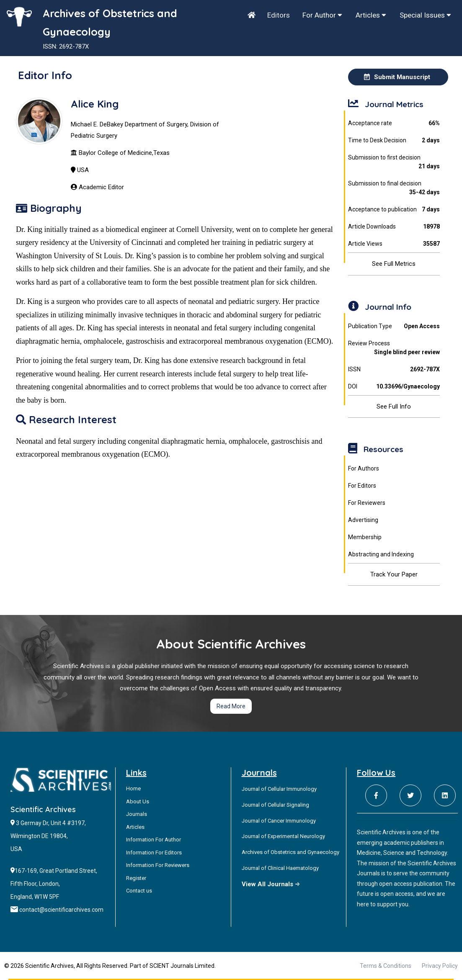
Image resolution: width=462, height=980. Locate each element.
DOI (394, 387)
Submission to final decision (394, 188)
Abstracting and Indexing (381, 554)
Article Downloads (394, 227)
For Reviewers (367, 503)
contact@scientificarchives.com (61, 910)
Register (136, 878)
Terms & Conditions (386, 966)
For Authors (364, 468)
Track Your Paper (394, 574)
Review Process (394, 348)
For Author (322, 15)
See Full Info (394, 406)
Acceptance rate (394, 123)
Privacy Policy (440, 966)
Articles (371, 15)
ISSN (394, 369)
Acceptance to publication (394, 210)
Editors (279, 15)
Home (133, 788)
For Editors (362, 486)
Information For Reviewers (158, 865)
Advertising (363, 520)
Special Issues (425, 15)
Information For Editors (154, 853)
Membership (365, 537)
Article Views (394, 244)
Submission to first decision (394, 162)
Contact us (139, 891)
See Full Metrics (394, 264)
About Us (138, 801)
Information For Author (154, 840)
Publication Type (394, 326)
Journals (137, 814)
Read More (231, 706)
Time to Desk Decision (394, 140)
